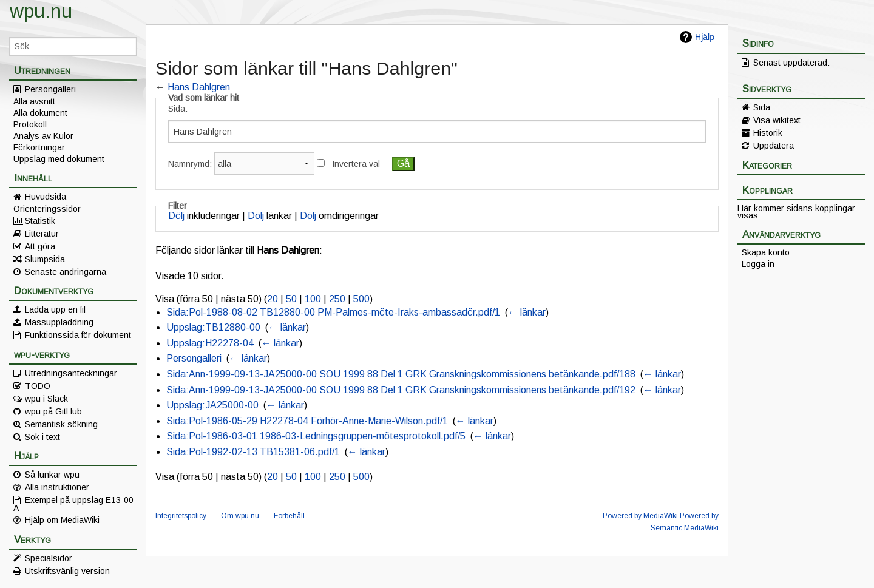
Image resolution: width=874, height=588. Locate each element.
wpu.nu (41, 11)
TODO (38, 386)
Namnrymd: (190, 164)
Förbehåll (289, 516)
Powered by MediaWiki (640, 516)
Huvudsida (46, 197)
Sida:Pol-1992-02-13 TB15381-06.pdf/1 (253, 452)
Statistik (40, 221)
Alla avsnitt (34, 101)
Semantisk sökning (61, 424)
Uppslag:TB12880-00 (213, 327)
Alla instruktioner (57, 487)
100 (313, 299)
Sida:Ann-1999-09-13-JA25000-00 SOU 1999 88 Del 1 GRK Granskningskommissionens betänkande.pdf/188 (401, 374)
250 (337, 299)
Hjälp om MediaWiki (62, 520)
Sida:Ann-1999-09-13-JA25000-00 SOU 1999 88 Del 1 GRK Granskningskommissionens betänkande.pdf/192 (401, 390)
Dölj (176, 216)
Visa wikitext (777, 120)
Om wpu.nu (240, 516)
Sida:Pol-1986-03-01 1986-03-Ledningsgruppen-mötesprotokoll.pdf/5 (316, 436)
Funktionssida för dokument (78, 335)
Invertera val (356, 164)
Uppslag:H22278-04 (210, 343)
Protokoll (30, 124)
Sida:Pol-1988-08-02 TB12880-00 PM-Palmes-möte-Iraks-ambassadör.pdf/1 (333, 312)
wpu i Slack (46, 399)
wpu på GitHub (53, 411)
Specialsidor (49, 558)
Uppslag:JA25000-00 (212, 405)
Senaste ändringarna (66, 272)
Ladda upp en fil (55, 309)
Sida (762, 107)
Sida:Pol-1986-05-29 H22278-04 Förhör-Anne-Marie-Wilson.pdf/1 (307, 421)
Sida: (178, 109)
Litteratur (42, 234)
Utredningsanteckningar (71, 373)
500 (361, 299)
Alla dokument (40, 113)
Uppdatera (774, 146)
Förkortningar (39, 147)
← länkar (527, 312)
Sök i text (42, 437)
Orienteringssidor (47, 209)
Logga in (758, 264)
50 (291, 299)
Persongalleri (50, 89)
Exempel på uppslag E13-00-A (75, 504)
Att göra (40, 246)
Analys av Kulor (43, 136)
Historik (768, 133)
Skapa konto (766, 252)
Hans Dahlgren (199, 87)
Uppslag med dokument (59, 159)
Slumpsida (45, 259)
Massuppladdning (59, 322)
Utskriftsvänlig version (67, 571)
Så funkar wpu (52, 475)
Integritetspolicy (181, 516)
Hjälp (705, 37)
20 (273, 299)
